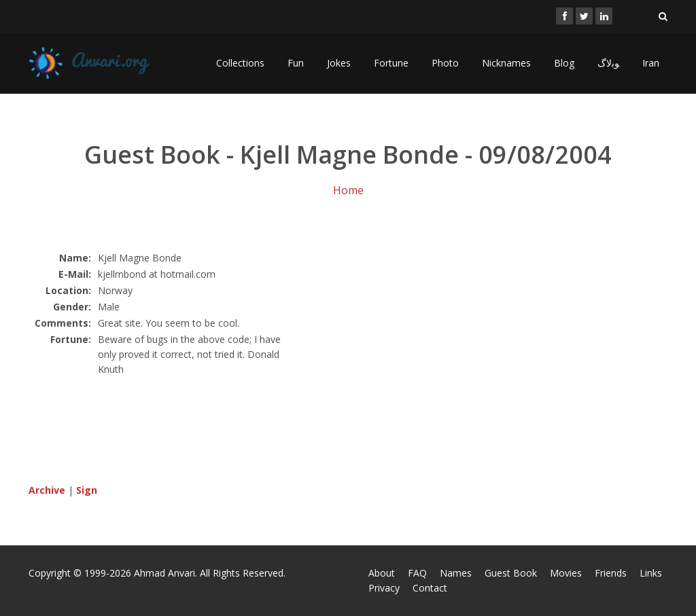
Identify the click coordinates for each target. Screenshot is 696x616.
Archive (47, 490)
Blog (564, 63)
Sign (87, 490)
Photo (445, 63)
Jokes (339, 63)
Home (348, 190)
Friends (611, 573)
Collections (240, 63)
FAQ (417, 573)
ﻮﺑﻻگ (608, 63)
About (382, 573)
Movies (566, 573)
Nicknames (506, 63)
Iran (651, 63)
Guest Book (511, 573)
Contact (430, 588)
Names (456, 573)
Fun (296, 63)
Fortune (391, 63)
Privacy (384, 588)
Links (651, 573)
